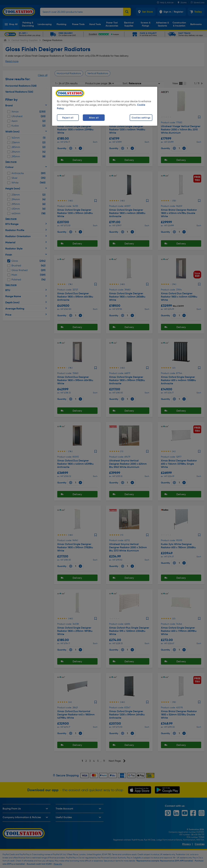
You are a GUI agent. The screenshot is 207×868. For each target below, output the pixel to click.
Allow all (94, 118)
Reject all (68, 118)
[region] (105, 106)
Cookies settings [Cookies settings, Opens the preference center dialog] (141, 118)
